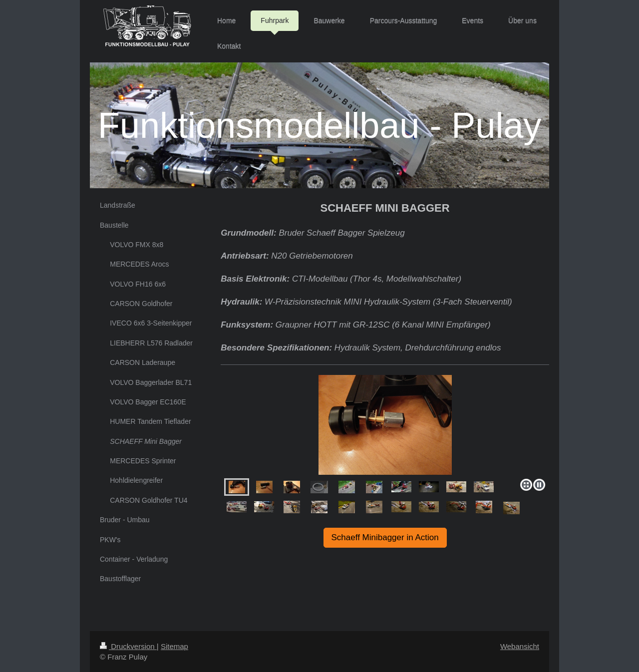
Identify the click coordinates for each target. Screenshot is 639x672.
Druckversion (128, 646)
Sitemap (174, 646)
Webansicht (520, 646)
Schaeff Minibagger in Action (385, 537)
